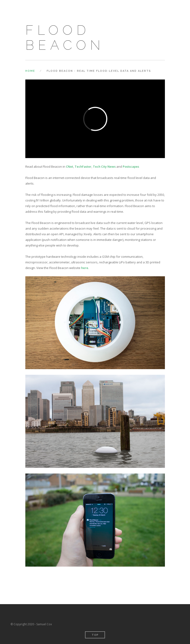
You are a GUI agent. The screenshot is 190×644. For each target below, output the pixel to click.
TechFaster (83, 167)
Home (30, 71)
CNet (70, 167)
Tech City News (104, 167)
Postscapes (131, 167)
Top (95, 635)
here (85, 268)
